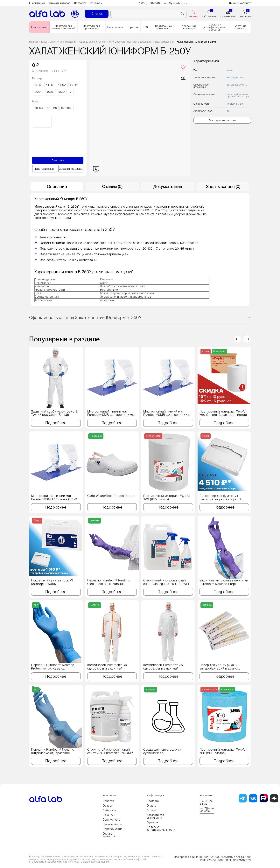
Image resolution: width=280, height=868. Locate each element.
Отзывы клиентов (109, 835)
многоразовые (235, 78)
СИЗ (145, 27)
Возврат (152, 810)
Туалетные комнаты (240, 27)
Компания (109, 795)
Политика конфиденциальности (161, 828)
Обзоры (108, 806)
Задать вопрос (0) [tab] (223, 186)
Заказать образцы (71, 169)
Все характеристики (222, 120)
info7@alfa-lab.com (207, 810)
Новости (108, 801)
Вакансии (109, 815)
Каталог (97, 14)
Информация (155, 795)
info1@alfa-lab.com (177, 3)
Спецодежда (115, 27)
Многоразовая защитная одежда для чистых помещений (141, 42)
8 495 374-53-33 (207, 802)
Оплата (151, 806)
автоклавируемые (237, 85)
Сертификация (112, 829)
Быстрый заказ (45, 169)
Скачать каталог (60, 3)
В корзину (58, 160)
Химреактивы (39, 27)
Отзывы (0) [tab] (112, 186)
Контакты (96, 3)
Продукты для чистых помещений (63, 27)
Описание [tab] (57, 186)
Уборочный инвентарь (189, 27)
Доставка (80, 3)
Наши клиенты (112, 824)
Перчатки (133, 27)
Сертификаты (112, 820)
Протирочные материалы (164, 27)
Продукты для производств (91, 27)
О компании (37, 3)
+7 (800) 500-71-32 (149, 3)
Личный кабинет (240, 3)
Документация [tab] (168, 186)
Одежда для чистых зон (93, 42)
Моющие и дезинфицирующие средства (215, 27)
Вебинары (109, 810)
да (228, 111)
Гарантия (153, 822)
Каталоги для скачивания (155, 816)
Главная (34, 42)
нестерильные (235, 104)
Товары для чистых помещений (59, 42)
